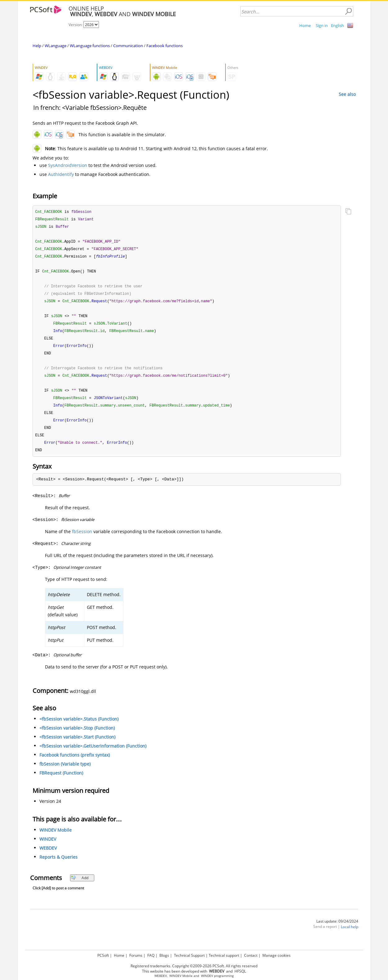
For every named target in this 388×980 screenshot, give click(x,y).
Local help (350, 935)
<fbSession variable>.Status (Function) (79, 727)
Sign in (322, 25)
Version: (76, 25)
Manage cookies (277, 955)
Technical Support (189, 955)
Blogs (164, 955)
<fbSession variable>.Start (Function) (77, 745)
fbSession (82, 540)
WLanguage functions (90, 46)
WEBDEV (48, 856)
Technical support (224, 955)
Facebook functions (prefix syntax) (75, 763)
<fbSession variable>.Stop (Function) (77, 736)
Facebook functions (165, 46)
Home (305, 25)
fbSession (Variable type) (65, 772)
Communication (128, 46)
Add (80, 886)
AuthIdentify (61, 174)
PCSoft (103, 955)
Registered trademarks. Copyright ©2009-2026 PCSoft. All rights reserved (194, 966)
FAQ (151, 955)
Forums (136, 955)
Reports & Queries (58, 865)
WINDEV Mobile (56, 838)
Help (37, 46)
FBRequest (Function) (61, 781)
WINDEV (48, 847)
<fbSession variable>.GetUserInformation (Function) (93, 754)
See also (347, 94)
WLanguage (56, 46)
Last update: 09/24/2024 (337, 930)
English (337, 25)
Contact (251, 955)
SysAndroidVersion (68, 165)
